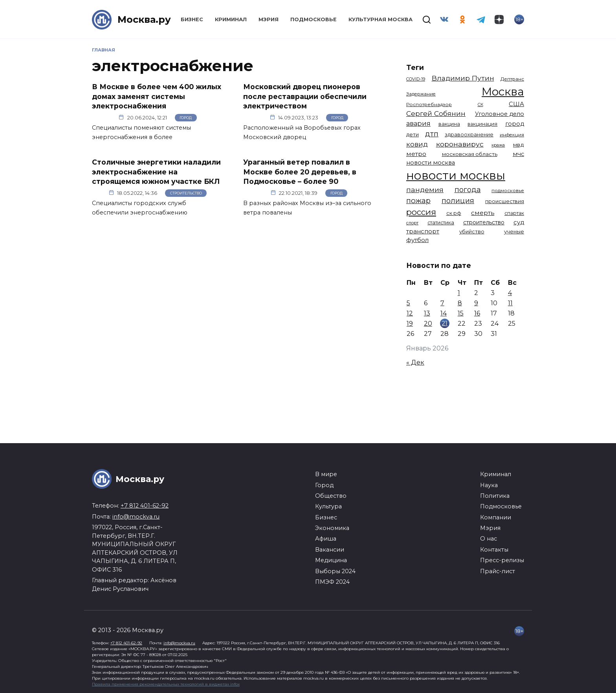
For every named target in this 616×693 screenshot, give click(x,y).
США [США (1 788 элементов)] (516, 104)
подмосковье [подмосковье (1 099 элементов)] (508, 191)
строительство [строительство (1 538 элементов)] (484, 222)
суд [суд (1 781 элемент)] (519, 222)
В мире (326, 474)
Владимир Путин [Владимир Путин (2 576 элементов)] (463, 78)
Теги (415, 67)
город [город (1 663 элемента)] (515, 124)
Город (186, 118)
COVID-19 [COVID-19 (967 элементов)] (416, 79)
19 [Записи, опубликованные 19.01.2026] (410, 324)
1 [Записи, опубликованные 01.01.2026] (459, 293)
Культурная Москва (380, 19)
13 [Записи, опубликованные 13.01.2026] (427, 313)
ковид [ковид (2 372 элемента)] (417, 144)
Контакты (494, 550)
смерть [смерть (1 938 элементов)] (483, 213)
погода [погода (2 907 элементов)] (468, 190)
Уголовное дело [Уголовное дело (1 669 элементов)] (500, 114)
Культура (328, 506)
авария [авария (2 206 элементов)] (418, 123)
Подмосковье (313, 19)
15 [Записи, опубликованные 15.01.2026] (461, 313)
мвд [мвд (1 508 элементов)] (519, 145)
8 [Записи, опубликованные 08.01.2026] (460, 303)
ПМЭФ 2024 (332, 582)
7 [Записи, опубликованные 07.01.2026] (442, 303)
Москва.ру (144, 19)
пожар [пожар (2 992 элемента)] (418, 201)
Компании (496, 517)
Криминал (231, 19)
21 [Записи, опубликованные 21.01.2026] (445, 323)
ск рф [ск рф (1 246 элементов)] (454, 213)
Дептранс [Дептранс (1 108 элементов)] (512, 79)
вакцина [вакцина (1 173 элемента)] (449, 124)
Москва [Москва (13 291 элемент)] (503, 92)
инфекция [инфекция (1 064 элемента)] (512, 135)
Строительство (186, 193)
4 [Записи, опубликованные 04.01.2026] (510, 293)
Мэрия (269, 19)
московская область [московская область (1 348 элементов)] (470, 154)
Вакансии (330, 550)
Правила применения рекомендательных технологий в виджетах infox (166, 684)
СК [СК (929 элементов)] (480, 105)
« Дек (415, 362)
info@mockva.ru (136, 517)
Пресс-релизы (502, 560)
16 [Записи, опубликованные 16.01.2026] (477, 313)
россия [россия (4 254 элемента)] (421, 212)
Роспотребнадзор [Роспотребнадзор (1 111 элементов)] (429, 104)
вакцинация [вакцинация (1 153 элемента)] (482, 124)
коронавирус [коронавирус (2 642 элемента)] (460, 144)
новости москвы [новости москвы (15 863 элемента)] (456, 175)
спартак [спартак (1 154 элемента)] (514, 213)
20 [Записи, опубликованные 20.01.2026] (428, 324)
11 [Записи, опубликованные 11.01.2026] (510, 303)
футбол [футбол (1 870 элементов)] (417, 240)
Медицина (331, 560)
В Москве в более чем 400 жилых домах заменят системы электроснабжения (157, 96)
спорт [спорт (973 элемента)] (412, 223)
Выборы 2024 (335, 571)
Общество (331, 496)
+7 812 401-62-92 (145, 506)
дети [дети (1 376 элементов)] (412, 134)
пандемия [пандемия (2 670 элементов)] (425, 190)
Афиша (326, 539)
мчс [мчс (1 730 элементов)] (518, 154)
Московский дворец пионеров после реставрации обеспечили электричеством (305, 96)
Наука (489, 485)
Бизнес (192, 19)
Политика (495, 496)
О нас (489, 539)
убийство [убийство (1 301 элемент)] (472, 232)
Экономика (332, 528)
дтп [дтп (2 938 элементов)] (432, 134)
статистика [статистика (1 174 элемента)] (441, 223)
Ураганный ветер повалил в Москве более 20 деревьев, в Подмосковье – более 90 (300, 172)
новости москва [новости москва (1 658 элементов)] (431, 163)
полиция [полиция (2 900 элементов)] (458, 201)
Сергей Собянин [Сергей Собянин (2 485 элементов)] (436, 113)
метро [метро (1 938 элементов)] (416, 154)
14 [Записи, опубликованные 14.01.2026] (444, 313)
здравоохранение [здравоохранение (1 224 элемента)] (469, 135)
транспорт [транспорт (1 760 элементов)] (423, 231)
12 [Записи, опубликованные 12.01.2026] (410, 313)
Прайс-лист (498, 571)
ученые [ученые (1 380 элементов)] (514, 231)
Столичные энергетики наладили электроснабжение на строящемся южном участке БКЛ (156, 172)
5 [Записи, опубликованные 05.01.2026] (408, 303)
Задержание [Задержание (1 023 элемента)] (421, 94)
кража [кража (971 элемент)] (498, 145)
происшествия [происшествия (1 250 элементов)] (505, 201)
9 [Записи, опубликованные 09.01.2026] (476, 303)
